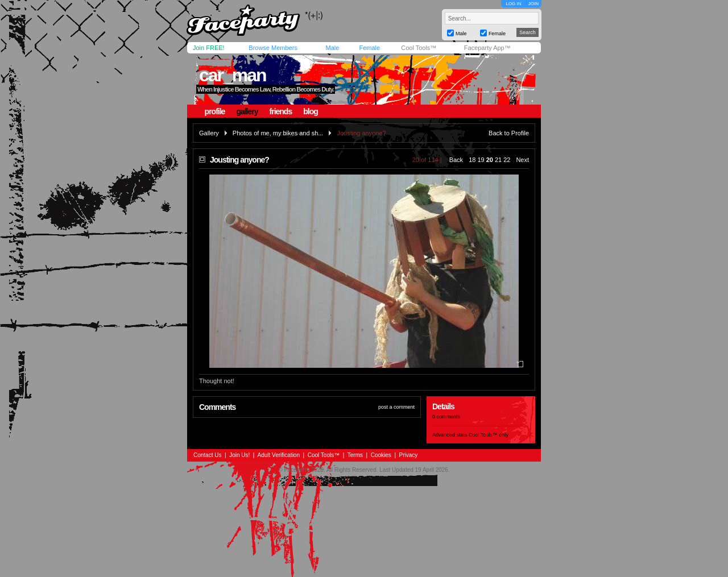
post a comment (396, 407)
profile (215, 111)
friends (281, 111)
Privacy (409, 455)
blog (311, 111)
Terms (355, 455)
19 (481, 160)
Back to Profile (509, 133)
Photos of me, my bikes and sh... (278, 133)
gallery (247, 111)
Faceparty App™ (487, 48)
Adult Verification (278, 455)
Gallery (209, 133)
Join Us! (239, 455)
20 (490, 160)
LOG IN (513, 4)
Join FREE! (209, 48)
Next (522, 160)
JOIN (533, 4)
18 (472, 160)
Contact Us (207, 455)
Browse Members (273, 48)
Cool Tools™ (419, 48)
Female (369, 48)
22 (507, 160)
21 (498, 160)
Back (456, 160)
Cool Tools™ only (489, 435)
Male (332, 48)
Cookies (381, 455)
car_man (233, 75)
